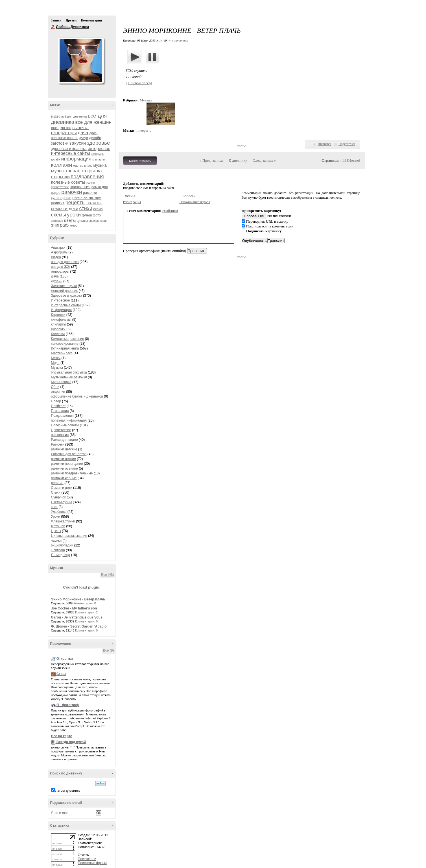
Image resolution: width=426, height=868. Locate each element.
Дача (55, 276)
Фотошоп (58, 526)
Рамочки (58, 444)
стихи (86, 209)
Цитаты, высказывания (69, 536)
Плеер (56, 401)
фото (97, 215)
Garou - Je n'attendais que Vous (77, 617)
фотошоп (57, 221)
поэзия (91, 183)
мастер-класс (83, 166)
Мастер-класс (62, 353)
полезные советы (68, 182)
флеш (87, 215)
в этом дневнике (68, 791)
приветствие (60, 187)
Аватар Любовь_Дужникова (81, 60)
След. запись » (264, 160)
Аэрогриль (59, 252)
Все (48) (107, 575)
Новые (354, 160)
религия (58, 203)
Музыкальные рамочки (69, 377)
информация (76, 159)
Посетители (87, 859)
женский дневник (65, 291)
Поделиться (347, 144)
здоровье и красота (69, 149)
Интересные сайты (66, 305)
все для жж (61, 128)
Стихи (56, 492)
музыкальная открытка (77, 171)
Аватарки (58, 248)
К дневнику (238, 160)
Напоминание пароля (195, 202)
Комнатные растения (68, 339)
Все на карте (62, 736)
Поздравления (62, 416)
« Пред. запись (211, 160)
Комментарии (91, 20)
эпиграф (60, 225)
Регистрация (132, 202)
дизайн (95, 138)
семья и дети (65, 209)
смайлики (170, 211)
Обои (55, 387)
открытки (61, 177)
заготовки (60, 143)
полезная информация (69, 420)
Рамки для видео (65, 440)
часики (56, 541)
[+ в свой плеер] (139, 83)
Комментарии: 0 (85, 603)
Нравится (324, 144)
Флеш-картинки (63, 521)
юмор (73, 225)
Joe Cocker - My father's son (74, 608)
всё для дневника (74, 116)
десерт (84, 138)
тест (54, 507)
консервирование (65, 344)
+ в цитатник (178, 40)
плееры (142, 130)
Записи (56, 20)
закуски (78, 143)
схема (98, 209)
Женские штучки (64, 286)
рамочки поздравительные (72, 473)
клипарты (99, 160)
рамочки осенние (65, 468)
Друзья (71, 20)
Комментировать (140, 160)
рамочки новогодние (67, 464)
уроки (74, 215)
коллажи (62, 165)
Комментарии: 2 (86, 612)
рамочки (72, 192)
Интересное (61, 300)
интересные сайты (71, 153)
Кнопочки (58, 329)
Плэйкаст (58, 406)
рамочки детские (64, 449)
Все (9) (109, 650)
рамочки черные (64, 478)
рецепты (76, 203)
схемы (59, 215)
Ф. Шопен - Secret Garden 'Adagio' (79, 626)
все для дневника (65, 262)
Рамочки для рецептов (69, 454)
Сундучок (58, 497)
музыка (100, 165)
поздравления (87, 177)
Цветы (56, 531)
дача (83, 133)
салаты (94, 203)
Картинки (58, 315)
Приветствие (61, 430)
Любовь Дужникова (53, 27)
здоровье (99, 143)
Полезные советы (65, 425)
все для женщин (93, 122)
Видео (56, 257)
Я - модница (61, 555)
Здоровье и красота (67, 296)
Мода (55, 363)
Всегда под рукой (71, 742)
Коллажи (58, 334)
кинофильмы (61, 320)
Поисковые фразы (92, 863)
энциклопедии (98, 221)
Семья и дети (62, 488)
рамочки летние (87, 198)
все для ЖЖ (61, 267)
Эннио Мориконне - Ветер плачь (78, 599)
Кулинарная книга (65, 348)
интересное (99, 148)
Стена (61, 674)
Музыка (57, 368)
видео (56, 116)
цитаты (82, 221)
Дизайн (57, 281)
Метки (56, 358)
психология (80, 187)
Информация (61, 310)
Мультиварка (61, 382)
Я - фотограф (68, 705)
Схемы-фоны (62, 502)
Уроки (56, 517)
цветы (70, 220)
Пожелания (60, 411)
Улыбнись (59, 512)
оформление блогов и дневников (77, 396)
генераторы (64, 133)
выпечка (80, 128)
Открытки (65, 659)
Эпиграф (58, 550)
